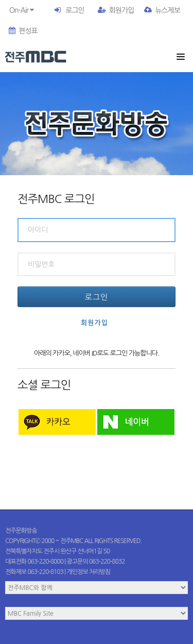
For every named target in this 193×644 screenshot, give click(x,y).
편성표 (23, 31)
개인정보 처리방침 (89, 572)
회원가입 (116, 10)
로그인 (75, 10)
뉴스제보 (162, 10)
